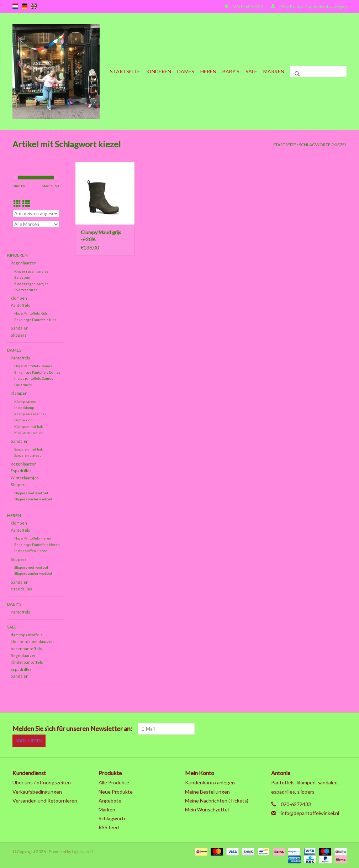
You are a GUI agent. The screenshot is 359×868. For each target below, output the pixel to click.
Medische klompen (29, 432)
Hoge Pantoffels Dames (33, 366)
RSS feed (109, 827)
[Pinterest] (303, 729)
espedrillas (21, 589)
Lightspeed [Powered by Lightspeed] (82, 851)
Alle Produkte (114, 782)
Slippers (19, 335)
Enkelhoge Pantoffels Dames (37, 372)
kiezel (340, 145)
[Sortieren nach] (36, 214)
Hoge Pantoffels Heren (33, 538)
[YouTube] (316, 729)
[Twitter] (279, 729)
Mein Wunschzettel (207, 808)
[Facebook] (266, 729)
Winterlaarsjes (25, 478)
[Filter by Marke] (36, 224)
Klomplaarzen (25, 401)
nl (15, 6)
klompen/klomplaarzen (32, 641)
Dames (186, 71)
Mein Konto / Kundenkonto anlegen (309, 6)
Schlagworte (315, 145)
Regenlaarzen (24, 263)
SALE (251, 71)
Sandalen (20, 328)
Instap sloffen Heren (31, 551)
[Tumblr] (328, 729)
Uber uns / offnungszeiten (42, 782)
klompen (19, 298)
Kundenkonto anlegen (210, 782)
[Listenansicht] (26, 203)
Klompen (19, 393)
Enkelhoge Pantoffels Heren (37, 545)
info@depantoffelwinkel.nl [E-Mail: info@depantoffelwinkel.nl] (310, 812)
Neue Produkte (116, 791)
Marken (274, 71)
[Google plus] (291, 729)
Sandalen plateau (28, 455)
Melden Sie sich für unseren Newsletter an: (72, 729)
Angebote (110, 799)
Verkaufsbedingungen (37, 791)
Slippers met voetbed (31, 493)
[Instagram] (341, 729)
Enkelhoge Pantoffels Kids (35, 320)
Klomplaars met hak (30, 414)
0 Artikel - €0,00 (244, 6)
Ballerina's (23, 385)
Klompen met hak (28, 426)
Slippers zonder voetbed (33, 499)
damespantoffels (27, 635)
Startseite (125, 71)
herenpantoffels (26, 649)
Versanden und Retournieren (45, 799)
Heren (208, 71)
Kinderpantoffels (27, 662)
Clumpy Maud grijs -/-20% (101, 236)
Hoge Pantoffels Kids (31, 313)
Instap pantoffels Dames (34, 378)
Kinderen (159, 71)
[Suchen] (318, 72)
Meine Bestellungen (207, 791)
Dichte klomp (25, 420)
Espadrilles (21, 471)
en (34, 6)
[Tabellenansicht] (17, 203)
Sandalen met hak (28, 449)
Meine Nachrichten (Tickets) (217, 799)
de (25, 6)
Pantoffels (20, 305)
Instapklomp (24, 407)
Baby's (231, 71)
